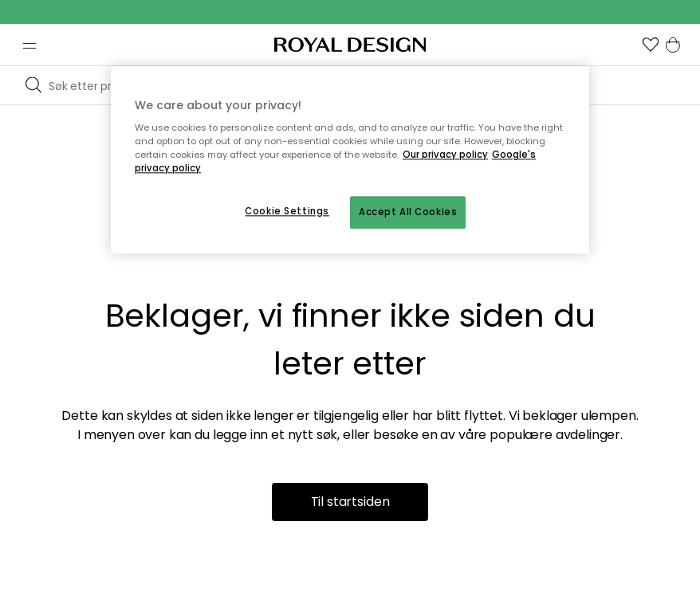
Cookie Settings (287, 211)
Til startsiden (350, 502)
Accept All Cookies (408, 212)
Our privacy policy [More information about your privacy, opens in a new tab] (445, 155)
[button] (651, 45)
